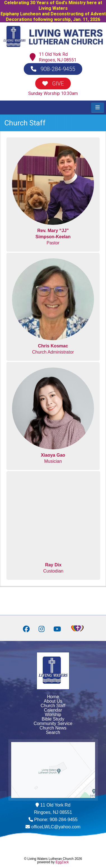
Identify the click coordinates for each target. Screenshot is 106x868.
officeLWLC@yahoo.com (56, 827)
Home (53, 697)
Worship (53, 715)
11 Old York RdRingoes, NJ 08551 (58, 57)
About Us (53, 701)
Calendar (53, 710)
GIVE (53, 84)
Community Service (53, 723)
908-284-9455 (53, 69)
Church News (53, 728)
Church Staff (53, 706)
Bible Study (53, 719)
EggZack (62, 862)
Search (53, 732)
